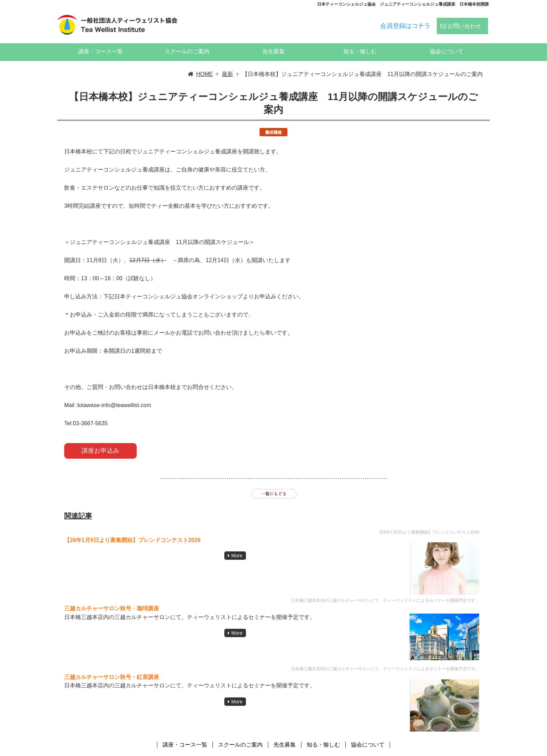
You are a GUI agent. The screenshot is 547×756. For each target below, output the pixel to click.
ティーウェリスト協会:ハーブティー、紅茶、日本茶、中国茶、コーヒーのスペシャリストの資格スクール (358, 750)
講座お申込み (100, 441)
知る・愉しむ (360, 42)
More (237, 546)
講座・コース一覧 (100, 42)
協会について (447, 42)
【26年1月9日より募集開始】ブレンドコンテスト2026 (132, 531)
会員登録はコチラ (405, 21)
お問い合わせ (464, 21)
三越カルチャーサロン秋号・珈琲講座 (112, 599)
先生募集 (273, 42)
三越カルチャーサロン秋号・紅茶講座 (112, 668)
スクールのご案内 (187, 42)
